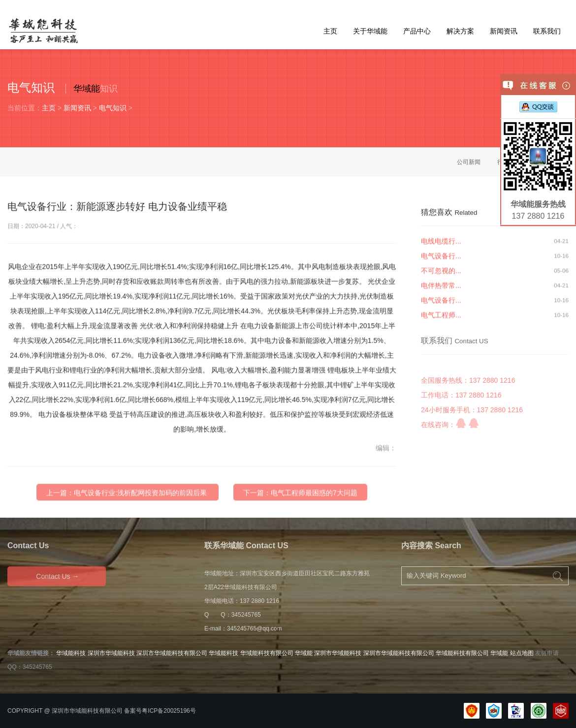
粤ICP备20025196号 (169, 711)
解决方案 (460, 31)
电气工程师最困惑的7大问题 (314, 510)
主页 (330, 31)
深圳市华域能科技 (111, 653)
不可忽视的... (441, 275)
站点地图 (522, 653)
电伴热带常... (441, 290)
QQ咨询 (461, 447)
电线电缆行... (441, 245)
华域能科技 (71, 653)
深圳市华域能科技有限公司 (172, 653)
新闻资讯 (504, 31)
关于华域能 (370, 31)
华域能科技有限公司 (267, 653)
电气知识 (113, 108)
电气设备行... (441, 260)
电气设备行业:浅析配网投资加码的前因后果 (140, 510)
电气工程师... (441, 319)
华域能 (87, 89)
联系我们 (547, 31)
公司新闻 (469, 162)
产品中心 (417, 31)
